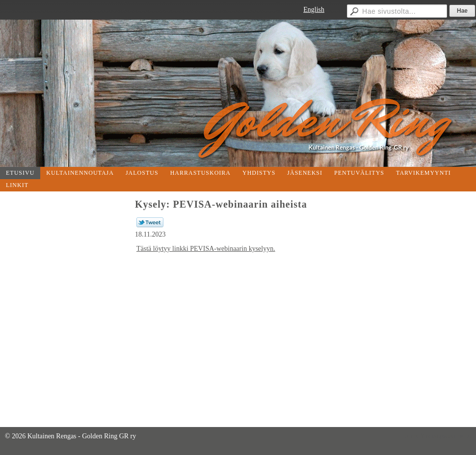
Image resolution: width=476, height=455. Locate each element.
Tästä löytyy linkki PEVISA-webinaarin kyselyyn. (206, 249)
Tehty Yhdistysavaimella (437, 436)
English (314, 10)
